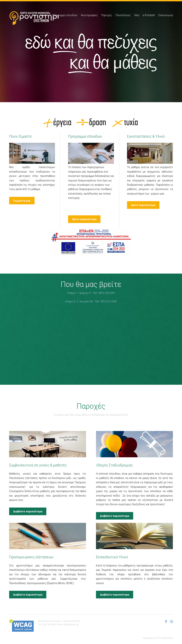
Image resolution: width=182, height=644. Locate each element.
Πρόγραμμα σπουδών (65, 15)
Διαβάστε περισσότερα (28, 511)
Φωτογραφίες (89, 15)
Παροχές (107, 15)
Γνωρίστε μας (22, 201)
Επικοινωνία (166, 15)
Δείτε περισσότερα (84, 219)
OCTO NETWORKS (164, 638)
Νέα (137, 15)
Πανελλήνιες (123, 15)
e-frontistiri (149, 15)
